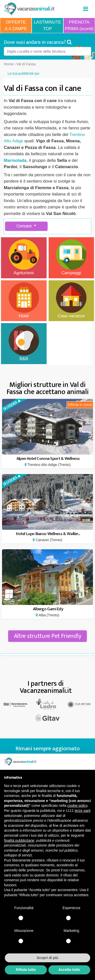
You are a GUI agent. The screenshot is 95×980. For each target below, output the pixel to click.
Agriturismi (24, 257)
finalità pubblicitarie (19, 840)
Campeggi (71, 257)
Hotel (24, 300)
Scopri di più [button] (48, 958)
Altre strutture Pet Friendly (48, 636)
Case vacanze (71, 300)
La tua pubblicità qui (23, 73)
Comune (25, 226)
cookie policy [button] (77, 806)
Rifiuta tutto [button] (26, 970)
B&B (24, 343)
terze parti (83, 811)
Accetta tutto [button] (69, 970)
